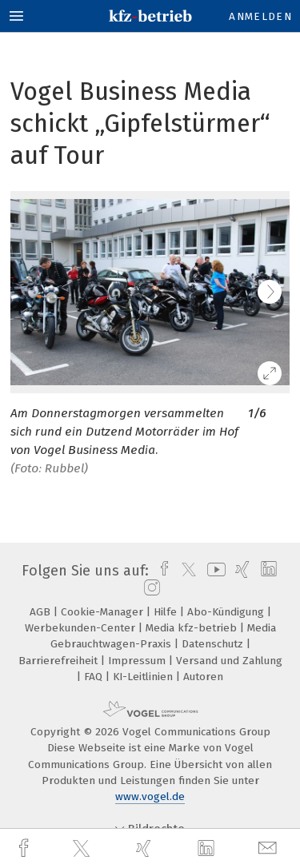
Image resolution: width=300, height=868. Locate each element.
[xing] (146, 848)
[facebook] (26, 848)
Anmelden (260, 16)
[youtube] (214, 571)
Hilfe (167, 612)
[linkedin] (208, 849)
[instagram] (150, 588)
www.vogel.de (150, 796)
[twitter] (83, 849)
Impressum (138, 661)
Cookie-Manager (104, 612)
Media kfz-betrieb (193, 628)
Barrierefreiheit (60, 661)
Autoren (203, 677)
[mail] (270, 848)
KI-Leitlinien (144, 677)
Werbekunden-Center (82, 628)
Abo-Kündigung (227, 612)
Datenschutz (214, 644)
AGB (42, 612)
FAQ (95, 677)
